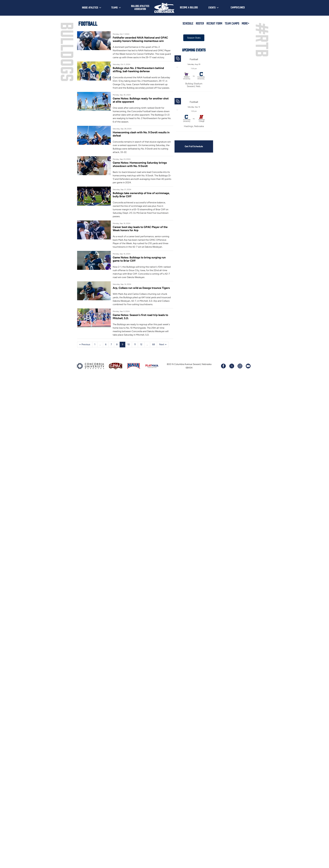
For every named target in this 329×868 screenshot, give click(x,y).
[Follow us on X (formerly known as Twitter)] (232, 366)
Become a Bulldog (189, 7)
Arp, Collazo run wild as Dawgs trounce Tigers (141, 288)
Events (212, 7)
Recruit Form (214, 23)
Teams (114, 7)
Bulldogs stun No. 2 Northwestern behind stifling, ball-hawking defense (138, 70)
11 (135, 344)
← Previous (85, 344)
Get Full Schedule (194, 146)
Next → (163, 344)
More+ (246, 23)
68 (154, 344)
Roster (200, 23)
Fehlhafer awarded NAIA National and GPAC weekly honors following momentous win (140, 39)
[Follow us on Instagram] (240, 366)
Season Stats (194, 38)
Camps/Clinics (238, 7)
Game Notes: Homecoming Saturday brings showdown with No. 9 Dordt (140, 164)
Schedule (188, 23)
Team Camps (232, 23)
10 (129, 344)
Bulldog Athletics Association (140, 7)
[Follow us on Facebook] (223, 366)
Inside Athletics (90, 7)
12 (141, 344)
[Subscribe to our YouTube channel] (248, 366)
